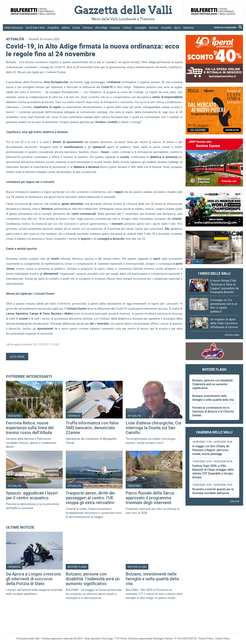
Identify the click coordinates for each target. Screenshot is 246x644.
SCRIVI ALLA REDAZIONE (225, 27)
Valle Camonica (13, 28)
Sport (177, 28)
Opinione (188, 28)
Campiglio (140, 28)
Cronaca (115, 28)
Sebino (66, 28)
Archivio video (232, 335)
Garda (76, 28)
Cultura (127, 28)
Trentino (88, 28)
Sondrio (154, 28)
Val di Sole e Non (35, 28)
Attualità (166, 28)
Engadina (53, 28)
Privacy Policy (206, 638)
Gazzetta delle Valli (214, 605)
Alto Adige (101, 28)
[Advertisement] (214, 519)
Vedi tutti (235, 501)
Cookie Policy (223, 638)
